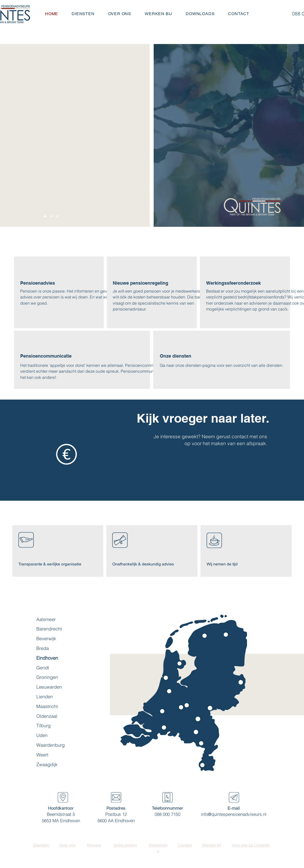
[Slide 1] (45, 216)
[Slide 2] (51, 216)
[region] (204, 767)
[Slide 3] (57, 216)
